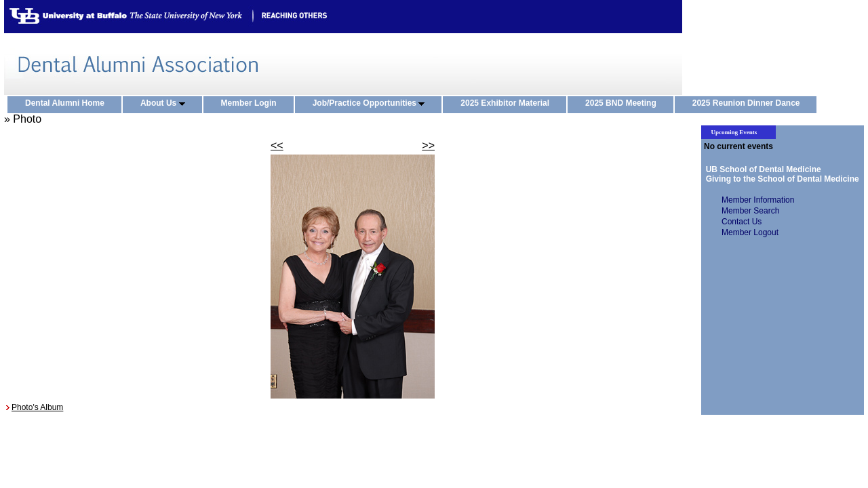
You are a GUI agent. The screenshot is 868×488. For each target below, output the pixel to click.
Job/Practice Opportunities (372, 104)
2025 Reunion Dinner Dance (749, 104)
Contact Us (742, 222)
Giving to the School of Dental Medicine (780, 179)
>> (428, 145)
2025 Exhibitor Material (508, 104)
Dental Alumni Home (68, 104)
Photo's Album (37, 407)
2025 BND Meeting (624, 104)
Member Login (252, 104)
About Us (166, 104)
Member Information (758, 200)
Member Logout (750, 232)
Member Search (750, 211)
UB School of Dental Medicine (761, 169)
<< (277, 145)
